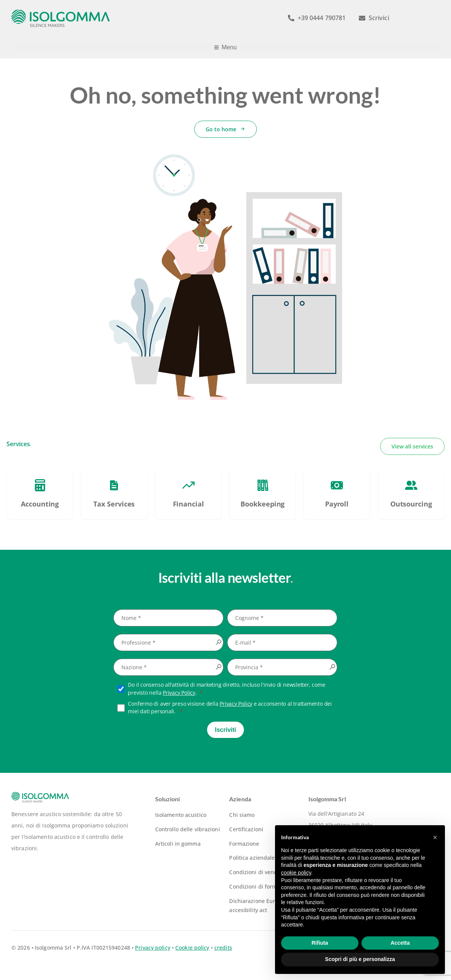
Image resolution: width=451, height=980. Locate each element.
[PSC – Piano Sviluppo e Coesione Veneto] (40, 495)
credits (223, 948)
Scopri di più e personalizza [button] (360, 959)
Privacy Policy (179, 693)
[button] (435, 837)
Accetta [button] (400, 943)
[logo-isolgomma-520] (61, 12)
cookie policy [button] (296, 873)
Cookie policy (192, 948)
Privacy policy (153, 948)
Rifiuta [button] (320, 943)
